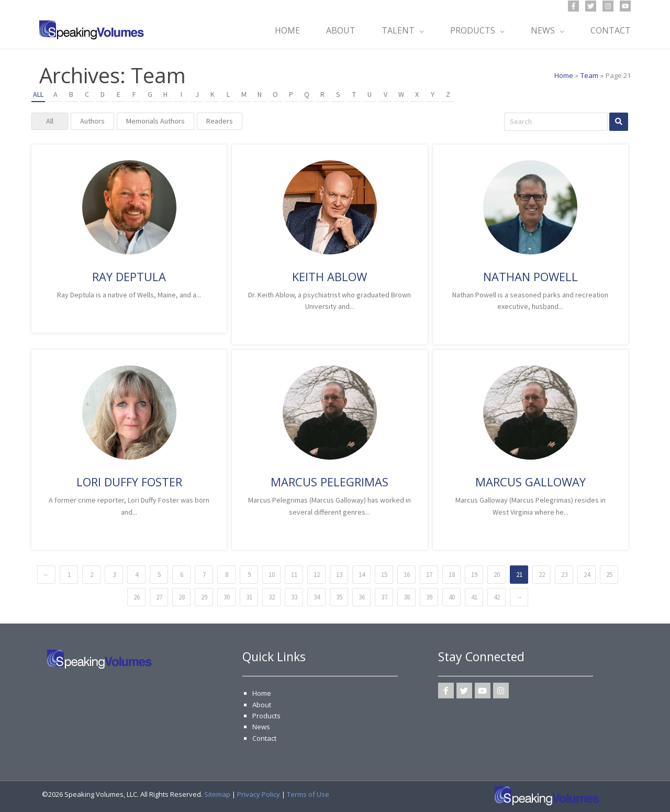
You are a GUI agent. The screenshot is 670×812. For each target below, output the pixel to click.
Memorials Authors (155, 121)
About (262, 705)
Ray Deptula (129, 276)
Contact (264, 738)
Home (262, 693)
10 (272, 575)
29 (204, 597)
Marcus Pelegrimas (330, 482)
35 (339, 597)
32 (272, 597)
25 (609, 575)
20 (497, 575)
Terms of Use (308, 794)
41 (474, 597)
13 (339, 575)
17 (429, 575)
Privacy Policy (259, 794)
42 (497, 597)
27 (159, 597)
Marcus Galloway (531, 482)
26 (137, 597)
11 (294, 575)
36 (362, 597)
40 (452, 597)
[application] (419, 30)
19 (474, 575)
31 (249, 597)
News (261, 727)
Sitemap (217, 794)
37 (384, 597)
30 (227, 597)
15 (384, 575)
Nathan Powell (531, 276)
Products (266, 716)
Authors (92, 121)
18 (452, 575)
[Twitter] (591, 6)
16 (407, 575)
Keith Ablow (330, 276)
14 (362, 575)
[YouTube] (625, 6)
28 (182, 597)
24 (587, 575)
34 (317, 597)
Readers (220, 121)
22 (542, 575)
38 (407, 597)
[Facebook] (573, 6)
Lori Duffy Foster (129, 482)
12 (317, 575)
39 (429, 597)
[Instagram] (608, 6)
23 (564, 575)
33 (294, 597)
